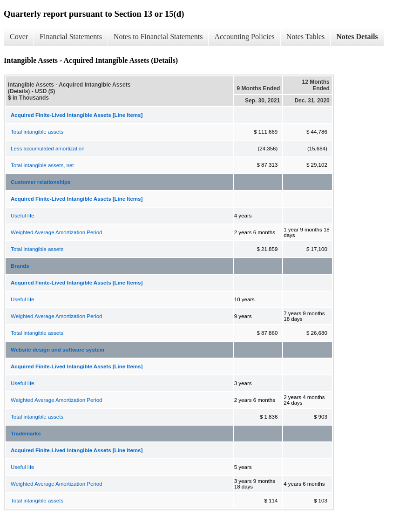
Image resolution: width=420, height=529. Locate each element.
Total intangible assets (37, 132)
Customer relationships (41, 182)
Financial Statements (71, 37)
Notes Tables (306, 37)
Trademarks (26, 434)
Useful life (23, 216)
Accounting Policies (244, 37)
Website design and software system (58, 350)
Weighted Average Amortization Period (56, 232)
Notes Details (357, 37)
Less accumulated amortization (48, 149)
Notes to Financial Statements (158, 37)
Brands (20, 266)
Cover (19, 37)
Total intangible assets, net (42, 165)
